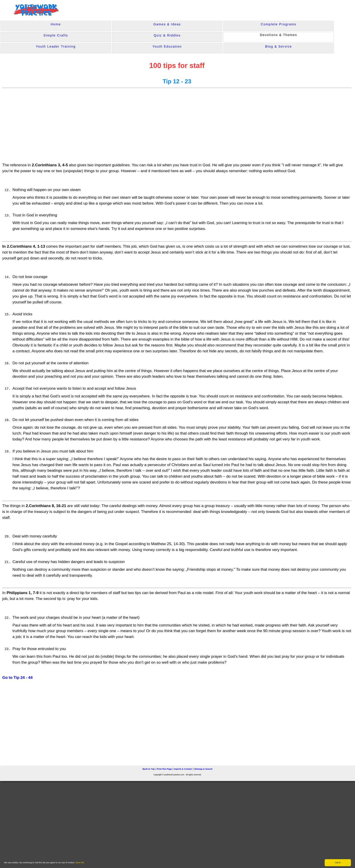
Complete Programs (279, 24)
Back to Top (149, 769)
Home (56, 24)
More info (80, 863)
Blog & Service (278, 46)
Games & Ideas (167, 24)
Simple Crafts (56, 35)
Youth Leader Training (56, 46)
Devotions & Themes (278, 35)
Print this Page (164, 769)
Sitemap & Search (203, 769)
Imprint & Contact (183, 769)
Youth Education (167, 46)
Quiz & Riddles (167, 35)
